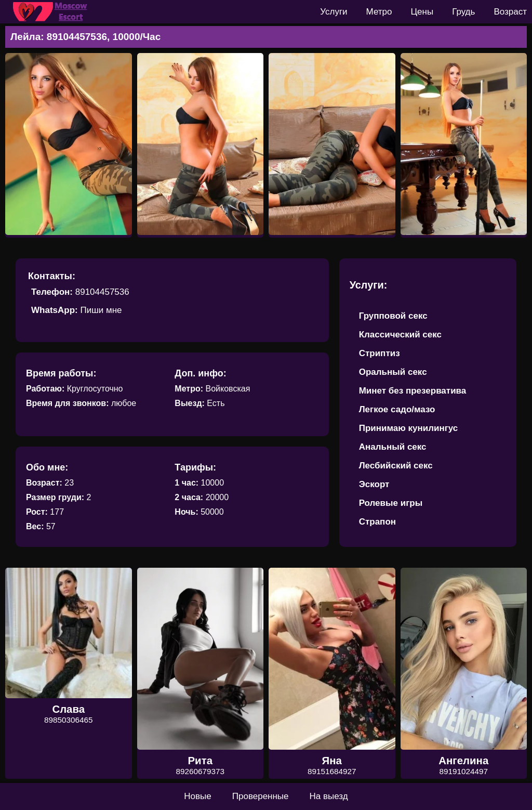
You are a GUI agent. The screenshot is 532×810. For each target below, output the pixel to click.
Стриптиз (380, 353)
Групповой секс (393, 316)
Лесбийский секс (396, 466)
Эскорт (374, 484)
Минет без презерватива (413, 391)
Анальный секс (393, 447)
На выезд (329, 796)
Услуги (334, 12)
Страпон (377, 522)
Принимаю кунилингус (409, 428)
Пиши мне (101, 310)
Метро (379, 12)
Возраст (510, 12)
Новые (197, 796)
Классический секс (400, 335)
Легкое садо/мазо (397, 409)
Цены (422, 12)
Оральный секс (393, 372)
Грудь (463, 12)
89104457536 (102, 292)
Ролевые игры (391, 503)
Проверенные (261, 796)
